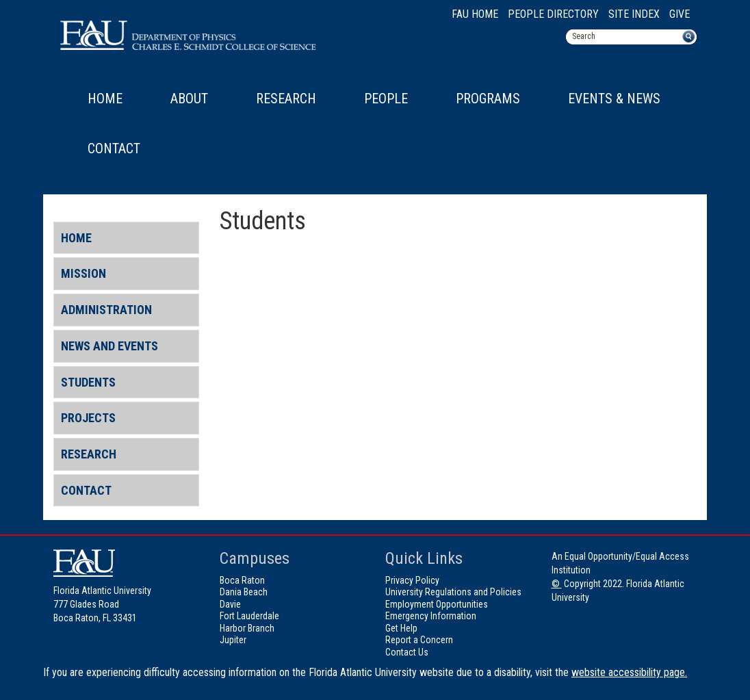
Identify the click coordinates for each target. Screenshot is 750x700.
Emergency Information (431, 616)
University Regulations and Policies (453, 592)
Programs (488, 99)
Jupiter (233, 640)
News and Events (109, 346)
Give (680, 14)
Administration (106, 310)
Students (88, 382)
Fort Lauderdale (249, 616)
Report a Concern (419, 640)
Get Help (401, 628)
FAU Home (475, 14)
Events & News (614, 99)
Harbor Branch (247, 628)
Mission (83, 273)
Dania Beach (244, 592)
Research (286, 99)
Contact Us (407, 652)
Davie (230, 604)
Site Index (634, 14)
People (386, 99)
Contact (114, 148)
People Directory (553, 14)
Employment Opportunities (437, 604)
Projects (88, 418)
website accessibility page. (629, 672)
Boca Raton (242, 580)
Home (105, 99)
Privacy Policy (412, 580)
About (189, 99)
